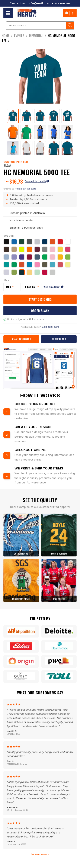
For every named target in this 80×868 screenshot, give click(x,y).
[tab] (13, 116)
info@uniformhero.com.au (49, 3)
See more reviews (40, 854)
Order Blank (40, 311)
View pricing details (37, 181)
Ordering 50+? (20, 189)
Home (8, 36)
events (22, 36)
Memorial (38, 36)
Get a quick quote (50, 327)
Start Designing (40, 299)
